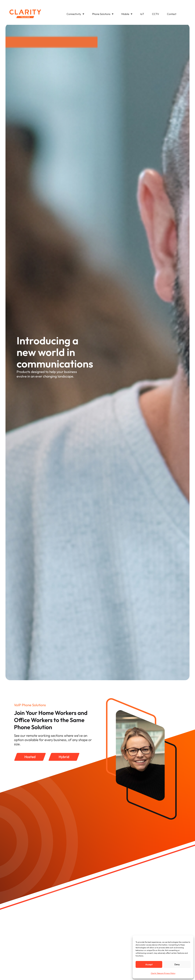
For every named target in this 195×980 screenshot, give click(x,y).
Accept (149, 964)
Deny (177, 964)
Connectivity (75, 14)
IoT (142, 14)
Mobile (127, 14)
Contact (172, 14)
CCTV (156, 14)
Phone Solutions (103, 14)
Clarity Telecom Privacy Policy (163, 973)
